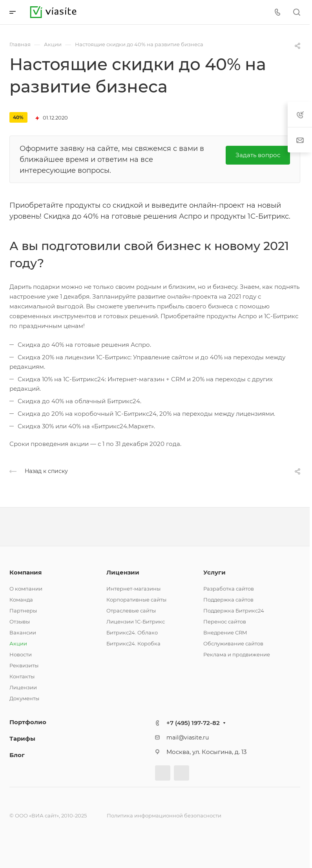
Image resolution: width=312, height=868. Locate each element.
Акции (18, 643)
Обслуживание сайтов (233, 643)
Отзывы (20, 622)
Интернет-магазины (133, 589)
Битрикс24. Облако (132, 632)
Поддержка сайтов (228, 600)
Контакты (22, 676)
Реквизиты (24, 665)
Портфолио (28, 722)
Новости (21, 654)
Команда (21, 600)
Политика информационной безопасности (164, 815)
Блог (17, 755)
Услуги (214, 572)
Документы (24, 698)
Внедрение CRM (225, 632)
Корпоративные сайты (136, 600)
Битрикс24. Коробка (133, 643)
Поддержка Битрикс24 (234, 611)
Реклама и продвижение (237, 654)
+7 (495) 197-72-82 (193, 723)
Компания (26, 572)
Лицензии (23, 687)
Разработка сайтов (229, 589)
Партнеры (23, 611)
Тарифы (22, 738)
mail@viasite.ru (188, 738)
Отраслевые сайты (131, 611)
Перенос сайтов (225, 622)
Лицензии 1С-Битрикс (136, 622)
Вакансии (23, 632)
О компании (26, 589)
